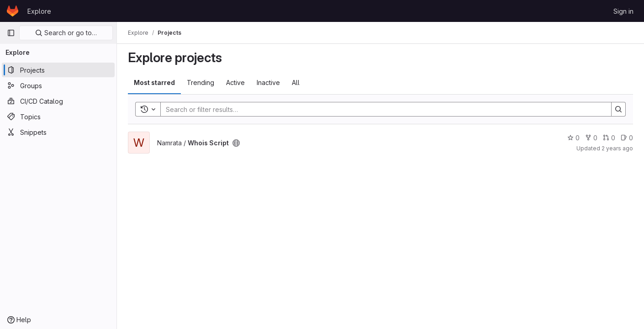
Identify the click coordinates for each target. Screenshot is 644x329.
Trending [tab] (201, 82)
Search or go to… (66, 33)
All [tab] (296, 82)
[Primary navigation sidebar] (11, 33)
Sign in (623, 11)
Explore (39, 11)
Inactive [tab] (268, 82)
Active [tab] (235, 82)
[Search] (381, 109)
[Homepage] (13, 11)
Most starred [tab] (154, 82)
